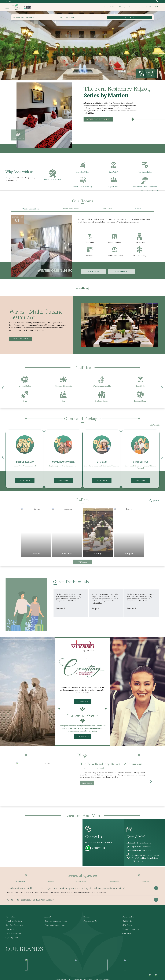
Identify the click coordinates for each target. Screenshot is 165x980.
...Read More (89, 113)
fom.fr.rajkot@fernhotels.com (139, 850)
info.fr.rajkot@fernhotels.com (139, 843)
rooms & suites (111, 7)
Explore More (21, 339)
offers (137, 7)
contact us (154, 7)
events (145, 7)
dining (122, 7)
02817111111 (99, 848)
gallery (130, 7)
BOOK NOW (130, 18)
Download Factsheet (98, 119)
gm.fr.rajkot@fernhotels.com (139, 847)
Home (8, 1)
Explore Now (83, 701)
